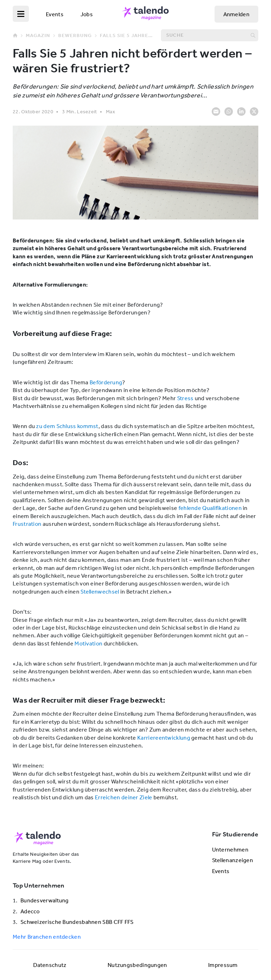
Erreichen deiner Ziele (124, 797)
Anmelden (236, 14)
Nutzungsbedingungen (137, 965)
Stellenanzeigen (233, 860)
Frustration (27, 524)
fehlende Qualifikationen (210, 508)
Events (55, 14)
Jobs (87, 14)
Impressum (223, 965)
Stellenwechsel (100, 591)
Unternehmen (230, 849)
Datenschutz (50, 965)
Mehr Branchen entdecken (47, 937)
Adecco (30, 911)
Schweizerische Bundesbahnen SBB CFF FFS (77, 922)
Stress (185, 398)
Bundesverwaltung (45, 900)
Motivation (88, 643)
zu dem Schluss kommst (67, 426)
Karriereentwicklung (164, 738)
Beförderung (106, 382)
